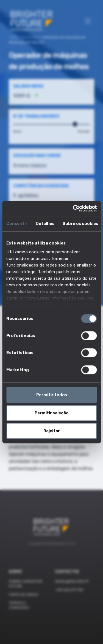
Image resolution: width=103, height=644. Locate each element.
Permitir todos (52, 395)
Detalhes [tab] (45, 224)
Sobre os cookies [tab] (80, 224)
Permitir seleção (52, 413)
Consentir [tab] (17, 224)
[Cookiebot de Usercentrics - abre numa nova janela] (73, 208)
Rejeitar (52, 431)
